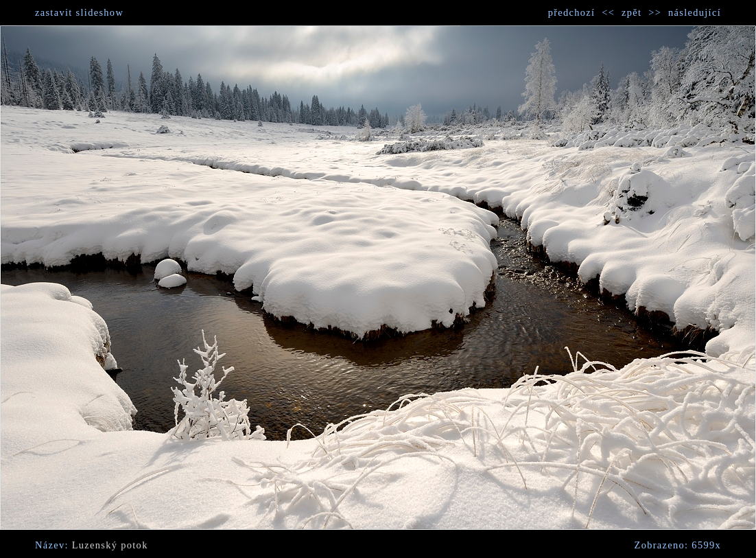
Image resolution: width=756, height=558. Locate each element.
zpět (631, 12)
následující (695, 12)
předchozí (572, 12)
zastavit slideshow (79, 12)
